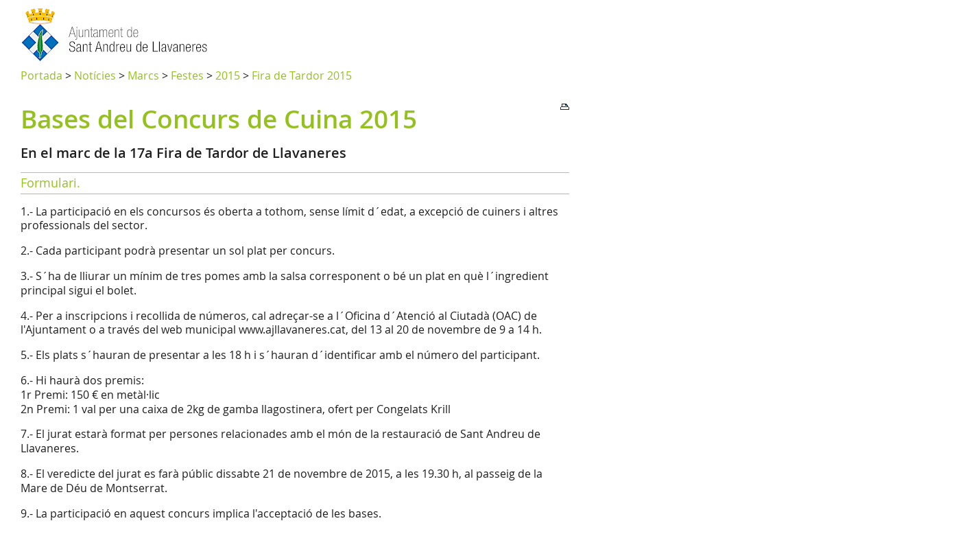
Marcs (143, 76)
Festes (187, 76)
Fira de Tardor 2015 (302, 76)
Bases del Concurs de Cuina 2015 (219, 119)
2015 (228, 76)
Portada (41, 76)
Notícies (95, 76)
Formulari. (50, 183)
